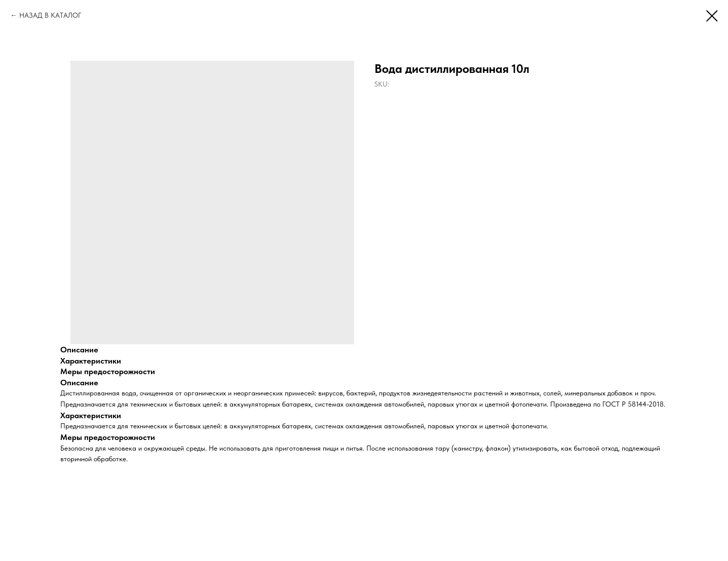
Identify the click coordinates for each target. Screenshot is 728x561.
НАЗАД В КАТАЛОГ (50, 15)
